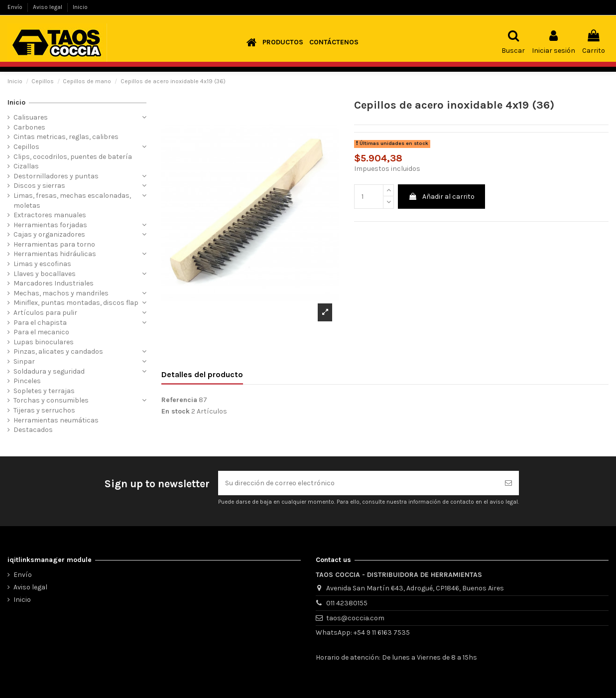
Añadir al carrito (441, 197)
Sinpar (24, 361)
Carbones (29, 127)
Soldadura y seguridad (49, 371)
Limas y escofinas (42, 264)
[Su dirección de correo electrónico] (358, 483)
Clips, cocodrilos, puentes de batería (73, 157)
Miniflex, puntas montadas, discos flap (76, 303)
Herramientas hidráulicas (55, 254)
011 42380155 (347, 603)
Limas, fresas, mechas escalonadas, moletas (72, 201)
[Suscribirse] (508, 483)
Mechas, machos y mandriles (61, 293)
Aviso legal (48, 7)
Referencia (179, 400)
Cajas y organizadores (49, 234)
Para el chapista (40, 323)
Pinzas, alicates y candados (58, 351)
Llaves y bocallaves (45, 274)
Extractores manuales (50, 215)
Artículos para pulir (45, 313)
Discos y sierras (39, 186)
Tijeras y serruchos (44, 410)
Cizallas (26, 166)
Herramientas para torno (54, 244)
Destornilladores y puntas (56, 176)
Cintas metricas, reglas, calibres (66, 137)
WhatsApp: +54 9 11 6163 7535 (363, 632)
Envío (16, 7)
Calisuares (31, 117)
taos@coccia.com (355, 618)
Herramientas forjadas (50, 225)
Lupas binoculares (44, 342)
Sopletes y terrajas (44, 391)
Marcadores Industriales (54, 283)
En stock (176, 411)
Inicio (80, 7)
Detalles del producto (202, 374)
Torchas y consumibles (51, 400)
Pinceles (27, 381)
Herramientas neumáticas (56, 420)
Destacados (33, 430)
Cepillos (26, 147)
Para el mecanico (41, 332)
